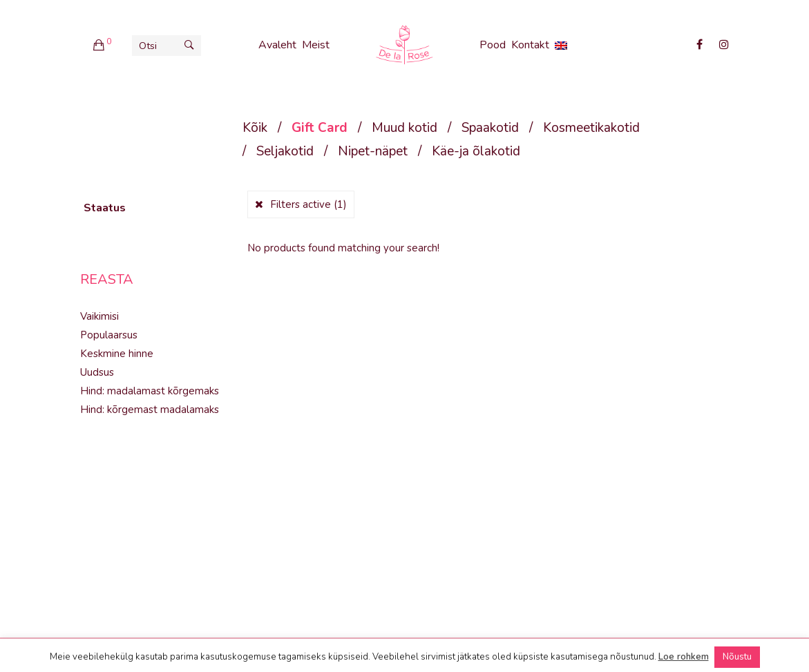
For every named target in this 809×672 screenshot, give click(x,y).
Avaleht (277, 45)
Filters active (308, 204)
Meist (316, 45)
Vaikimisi (99, 316)
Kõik (255, 128)
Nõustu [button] (737, 657)
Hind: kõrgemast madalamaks (150, 410)
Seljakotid (285, 151)
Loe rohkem (684, 657)
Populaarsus (109, 335)
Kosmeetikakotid (591, 128)
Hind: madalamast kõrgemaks (150, 391)
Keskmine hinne (117, 354)
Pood (493, 45)
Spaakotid (490, 128)
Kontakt (530, 45)
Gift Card (320, 128)
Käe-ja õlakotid (476, 151)
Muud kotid (404, 128)
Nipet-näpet (373, 151)
